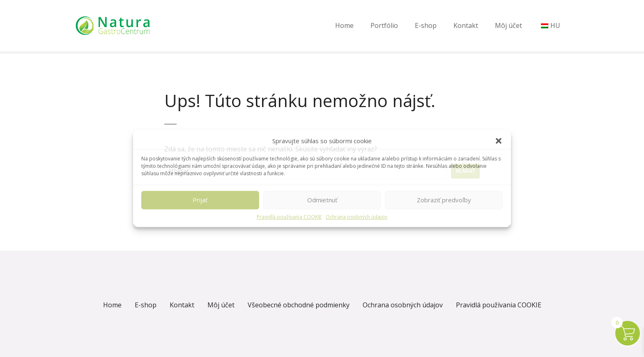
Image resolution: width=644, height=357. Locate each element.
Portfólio (384, 25)
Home (344, 25)
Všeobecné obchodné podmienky (299, 305)
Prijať (200, 200)
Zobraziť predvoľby (444, 200)
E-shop (426, 25)
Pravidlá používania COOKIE (289, 217)
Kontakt (466, 25)
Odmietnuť (322, 200)
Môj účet (508, 25)
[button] (499, 141)
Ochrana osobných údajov (356, 217)
